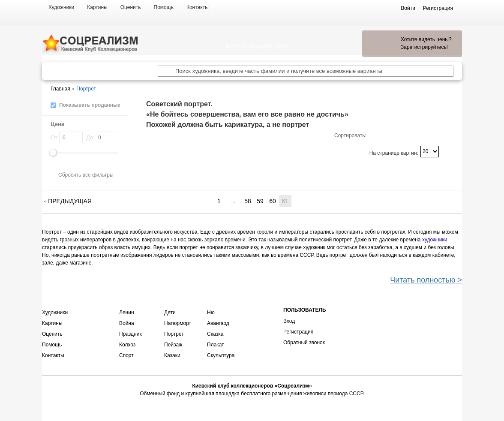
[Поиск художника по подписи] (163, 71)
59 (260, 201)
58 (248, 201)
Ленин (127, 313)
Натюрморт (178, 323)
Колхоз (127, 345)
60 (273, 201)
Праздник (130, 334)
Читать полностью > (426, 280)
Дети (170, 313)
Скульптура (221, 355)
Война (127, 323)
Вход (289, 321)
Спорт (126, 355)
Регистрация (298, 332)
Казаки (172, 355)
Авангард (218, 323)
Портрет (174, 334)
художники (435, 240)
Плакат (216, 345)
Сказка (215, 334)
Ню (211, 313)
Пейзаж (173, 345)
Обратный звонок (304, 343)
